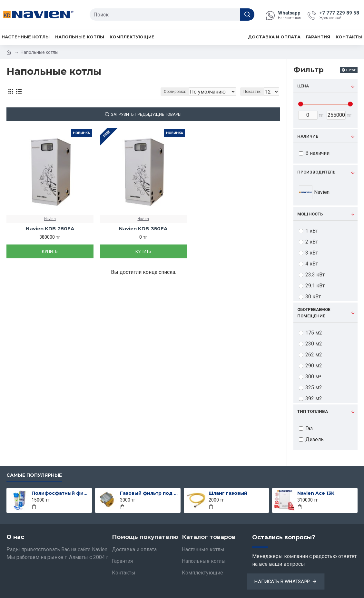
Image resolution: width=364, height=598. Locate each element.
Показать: (254, 92)
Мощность (310, 214)
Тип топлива (313, 411)
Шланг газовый (228, 493)
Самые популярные (34, 475)
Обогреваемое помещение (314, 313)
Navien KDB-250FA (50, 229)
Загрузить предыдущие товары (146, 114)
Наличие (308, 136)
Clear (351, 70)
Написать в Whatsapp (282, 581)
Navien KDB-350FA (143, 229)
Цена (303, 86)
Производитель (316, 172)
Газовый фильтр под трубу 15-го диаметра (149, 493)
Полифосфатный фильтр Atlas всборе (61, 493)
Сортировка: (162, 92)
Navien (50, 219)
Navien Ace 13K (316, 493)
